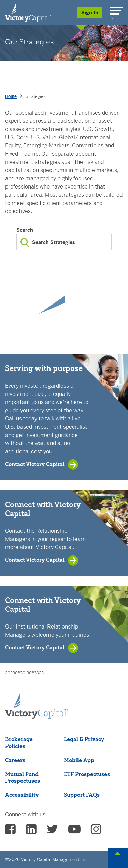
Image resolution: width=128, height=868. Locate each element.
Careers (15, 760)
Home (11, 96)
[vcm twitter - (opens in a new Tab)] (52, 831)
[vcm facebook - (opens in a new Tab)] (10, 831)
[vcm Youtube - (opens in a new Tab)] (74, 831)
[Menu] (115, 9)
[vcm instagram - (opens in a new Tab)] (96, 831)
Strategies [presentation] (35, 96)
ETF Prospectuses (87, 774)
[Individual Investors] (28, 12)
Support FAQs (82, 795)
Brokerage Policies (19, 742)
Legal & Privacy (84, 739)
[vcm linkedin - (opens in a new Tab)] (31, 831)
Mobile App (79, 760)
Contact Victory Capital (35, 464)
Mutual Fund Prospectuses (23, 777)
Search (25, 230)
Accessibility (22, 795)
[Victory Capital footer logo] (37, 717)
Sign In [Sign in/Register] (90, 13)
